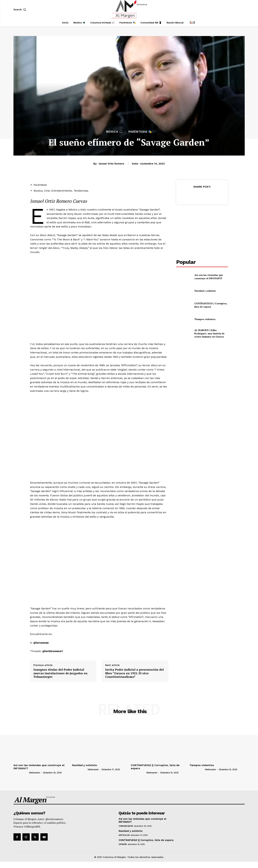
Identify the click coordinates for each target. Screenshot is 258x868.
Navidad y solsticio (205, 291)
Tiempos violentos (205, 319)
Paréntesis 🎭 (140, 132)
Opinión (123, 844)
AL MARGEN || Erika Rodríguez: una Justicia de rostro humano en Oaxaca (209, 333)
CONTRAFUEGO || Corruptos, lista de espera (211, 305)
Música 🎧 (114, 132)
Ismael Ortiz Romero (111, 164)
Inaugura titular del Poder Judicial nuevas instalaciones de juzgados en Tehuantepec (60, 673)
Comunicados (126, 826)
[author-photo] (21, 773)
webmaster (35, 773)
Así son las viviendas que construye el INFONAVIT (209, 277)
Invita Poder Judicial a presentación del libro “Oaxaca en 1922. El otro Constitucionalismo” (134, 673)
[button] (20, 9)
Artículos (124, 835)
